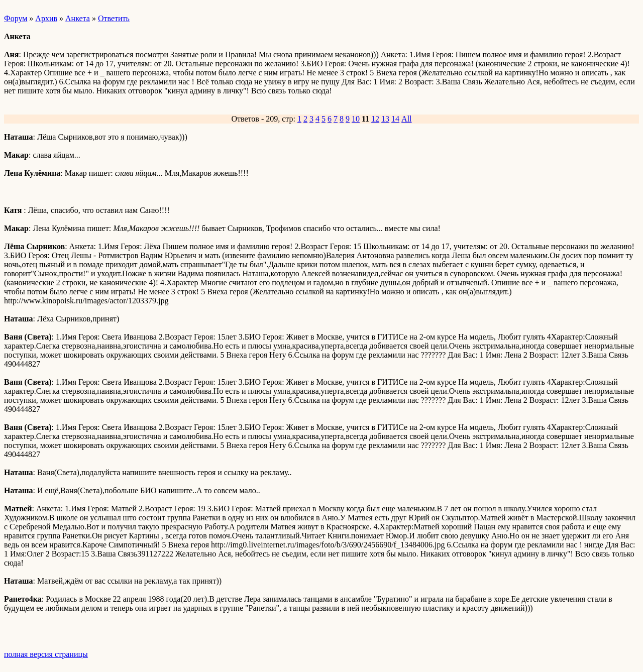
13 (385, 119)
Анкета (78, 18)
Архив (46, 18)
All (406, 119)
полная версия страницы (46, 654)
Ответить (114, 18)
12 (375, 119)
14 (395, 119)
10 (356, 119)
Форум (16, 18)
